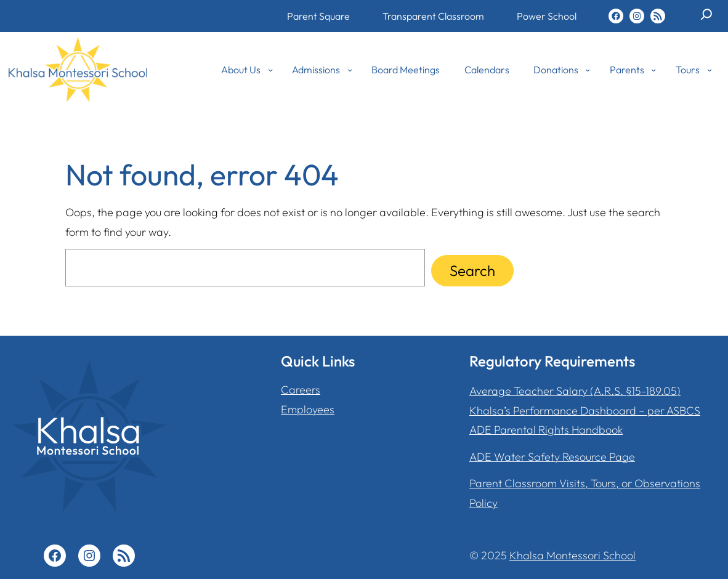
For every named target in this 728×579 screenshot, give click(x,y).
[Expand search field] (706, 19)
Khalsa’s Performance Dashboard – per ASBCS (585, 411)
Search (472, 270)
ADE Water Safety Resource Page (552, 457)
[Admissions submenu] (350, 70)
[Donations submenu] (588, 70)
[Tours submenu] (710, 70)
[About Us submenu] (270, 70)
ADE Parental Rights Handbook (546, 430)
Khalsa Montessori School (572, 555)
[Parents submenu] (653, 70)
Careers (301, 390)
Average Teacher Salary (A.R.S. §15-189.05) (575, 391)
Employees (308, 409)
